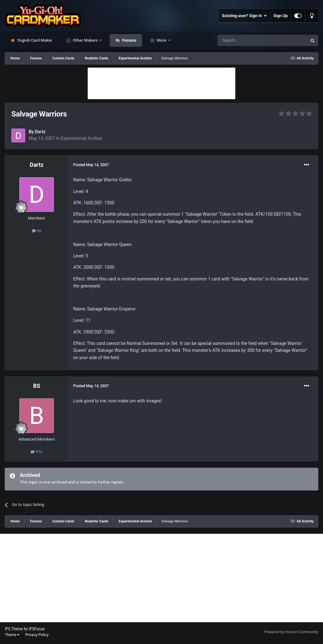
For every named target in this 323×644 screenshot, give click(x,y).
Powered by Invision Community (291, 632)
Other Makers (85, 40)
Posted (91, 165)
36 (37, 231)
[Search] (247, 40)
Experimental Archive (81, 138)
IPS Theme (14, 629)
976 (37, 452)
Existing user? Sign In (245, 16)
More (162, 40)
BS (37, 386)
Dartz (40, 132)
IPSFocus (37, 629)
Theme (12, 635)
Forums (129, 40)
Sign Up (281, 16)
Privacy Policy (37, 635)
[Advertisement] (161, 83)
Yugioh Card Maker (34, 40)
